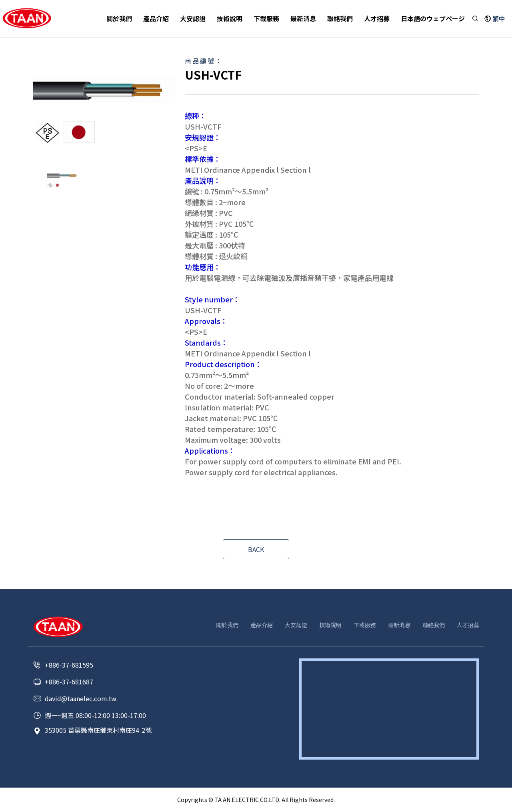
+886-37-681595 (69, 665)
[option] (104, 111)
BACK (256, 549)
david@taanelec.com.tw (81, 698)
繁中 (499, 19)
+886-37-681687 (69, 682)
